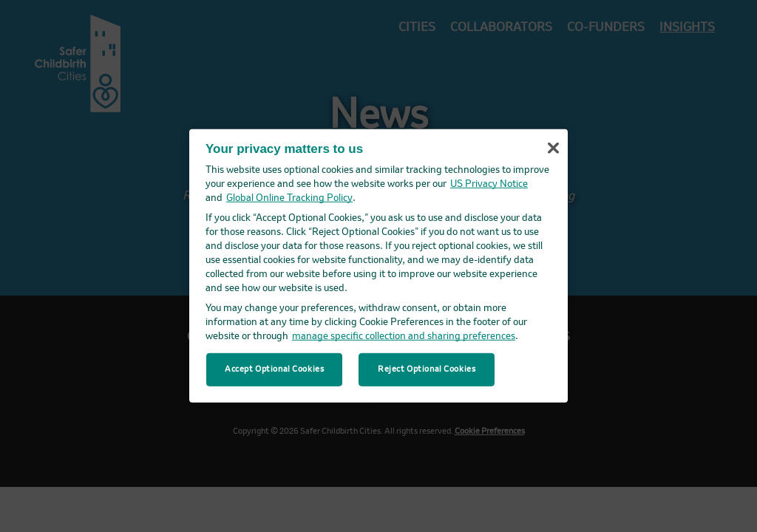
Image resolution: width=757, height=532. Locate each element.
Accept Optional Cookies (274, 369)
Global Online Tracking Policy (289, 198)
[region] (378, 266)
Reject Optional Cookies (427, 369)
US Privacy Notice (489, 184)
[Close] (553, 149)
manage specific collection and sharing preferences (404, 337)
